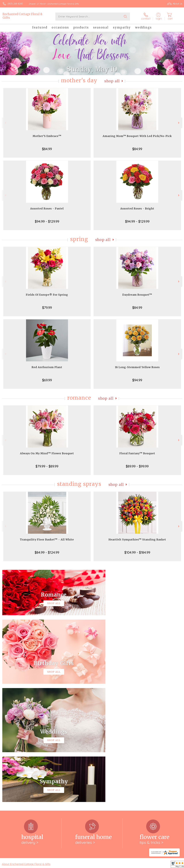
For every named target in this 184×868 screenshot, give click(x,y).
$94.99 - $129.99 (47, 221)
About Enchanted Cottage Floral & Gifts (26, 746)
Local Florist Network (154, 865)
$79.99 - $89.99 (47, 466)
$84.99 (47, 149)
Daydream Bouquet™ (137, 295)
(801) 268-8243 (15, 4)
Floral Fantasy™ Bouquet (137, 453)
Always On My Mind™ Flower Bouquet (47, 453)
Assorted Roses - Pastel (47, 209)
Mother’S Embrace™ (47, 136)
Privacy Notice (134, 865)
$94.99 (137, 380)
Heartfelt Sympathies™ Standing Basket (137, 540)
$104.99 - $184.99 (137, 552)
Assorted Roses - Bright (137, 209)
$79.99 (47, 308)
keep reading (107, 751)
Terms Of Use (117, 865)
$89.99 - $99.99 (137, 466)
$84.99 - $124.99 (47, 552)
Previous (5, 123)
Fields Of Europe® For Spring (47, 295)
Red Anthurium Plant (47, 367)
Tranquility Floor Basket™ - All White (47, 540)
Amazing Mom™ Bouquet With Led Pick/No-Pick (137, 136)
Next (179, 123)
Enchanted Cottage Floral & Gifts (22, 16)
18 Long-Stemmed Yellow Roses (137, 367)
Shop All (112, 81)
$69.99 (47, 380)
